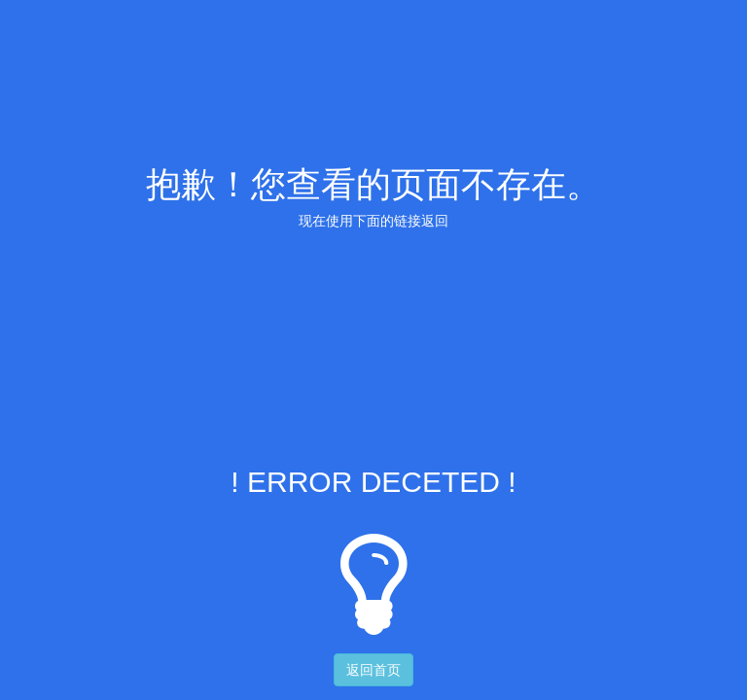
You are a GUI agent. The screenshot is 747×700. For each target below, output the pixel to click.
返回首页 (373, 670)
